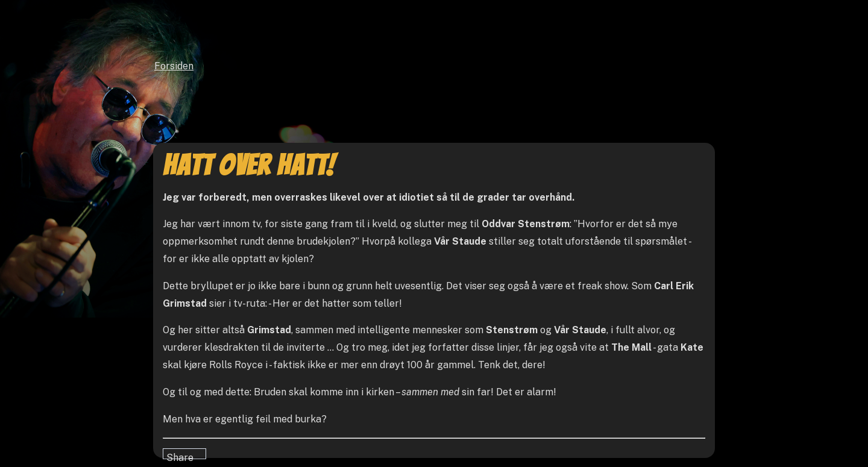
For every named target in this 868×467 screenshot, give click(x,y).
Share (180, 456)
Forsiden (174, 66)
